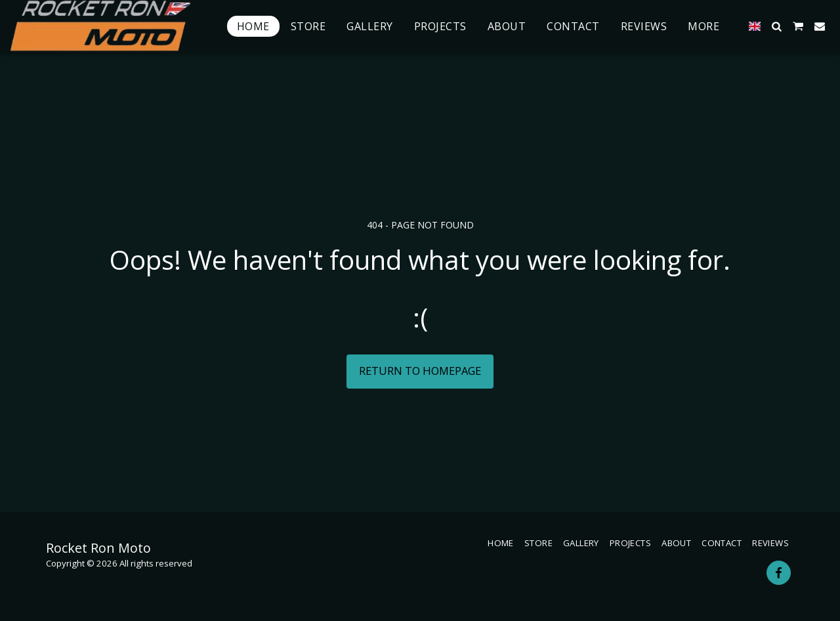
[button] (776, 26)
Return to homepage (420, 371)
